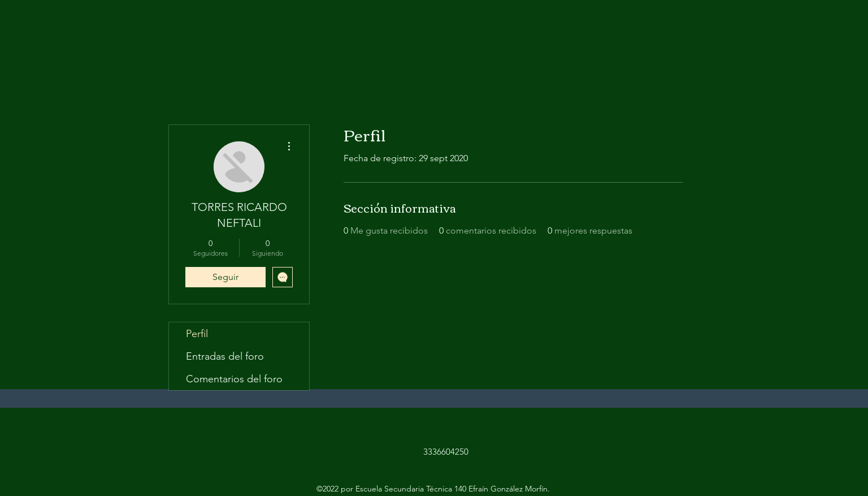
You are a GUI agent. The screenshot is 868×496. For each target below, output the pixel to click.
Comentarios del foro (234, 379)
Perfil (197, 334)
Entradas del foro (225, 356)
